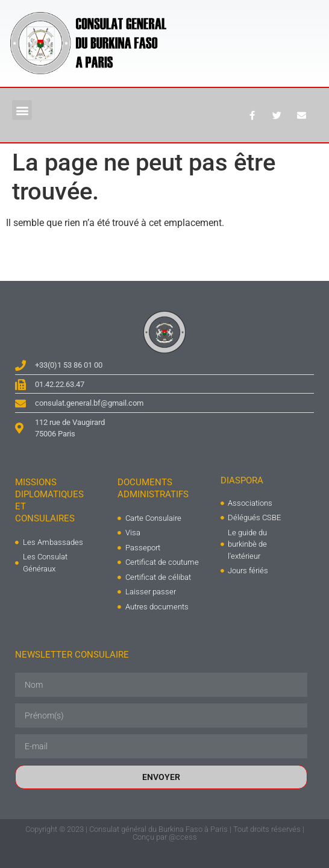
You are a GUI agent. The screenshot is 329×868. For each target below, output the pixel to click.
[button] (22, 110)
